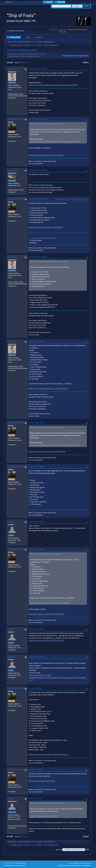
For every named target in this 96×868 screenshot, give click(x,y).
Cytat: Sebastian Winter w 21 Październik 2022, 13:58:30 (50, 262)
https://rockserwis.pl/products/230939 (42, 781)
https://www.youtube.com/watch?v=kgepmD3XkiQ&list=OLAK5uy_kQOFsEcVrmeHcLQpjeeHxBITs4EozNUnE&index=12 (57, 678)
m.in (54, 638)
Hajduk (11, 522)
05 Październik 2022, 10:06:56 (37, 69)
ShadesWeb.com (21, 865)
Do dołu (10, 63)
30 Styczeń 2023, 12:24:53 (36, 629)
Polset (11, 799)
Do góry (10, 837)
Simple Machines (21, 863)
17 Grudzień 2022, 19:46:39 (37, 423)
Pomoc (71, 863)
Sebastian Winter (16, 119)
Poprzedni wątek (68, 56)
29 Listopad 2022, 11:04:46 (37, 341)
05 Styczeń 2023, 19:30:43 (36, 467)
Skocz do (58, 850)
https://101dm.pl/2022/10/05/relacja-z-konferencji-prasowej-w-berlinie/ (53, 85)
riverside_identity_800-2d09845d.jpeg (42, 238)
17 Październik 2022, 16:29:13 (37, 170)
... (27, 63)
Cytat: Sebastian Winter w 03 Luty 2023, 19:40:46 (48, 803)
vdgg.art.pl (63, 30)
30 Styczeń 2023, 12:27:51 (36, 657)
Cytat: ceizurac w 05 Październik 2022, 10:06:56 (47, 124)
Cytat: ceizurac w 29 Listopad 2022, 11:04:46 (46, 554)
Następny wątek (82, 56)
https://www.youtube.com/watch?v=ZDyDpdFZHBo (47, 614)
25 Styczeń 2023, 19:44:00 (36, 549)
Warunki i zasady (79, 863)
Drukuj (86, 63)
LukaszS (12, 170)
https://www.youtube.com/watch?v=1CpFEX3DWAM (47, 452)
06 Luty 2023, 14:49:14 (35, 798)
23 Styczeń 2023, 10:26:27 (36, 522)
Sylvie (39, 45)
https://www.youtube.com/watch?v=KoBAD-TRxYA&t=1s (48, 754)
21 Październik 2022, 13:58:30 (39, 199)
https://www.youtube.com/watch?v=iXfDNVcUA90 (46, 640)
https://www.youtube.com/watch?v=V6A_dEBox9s (46, 155)
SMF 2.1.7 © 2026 (10, 863)
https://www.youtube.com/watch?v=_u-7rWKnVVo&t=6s (48, 388)
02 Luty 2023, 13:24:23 (35, 688)
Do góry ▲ (88, 863)
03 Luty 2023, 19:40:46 (35, 770)
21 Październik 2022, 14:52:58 (37, 257)
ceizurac (12, 69)
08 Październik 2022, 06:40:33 (37, 119)
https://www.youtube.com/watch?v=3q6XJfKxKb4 (46, 227)
